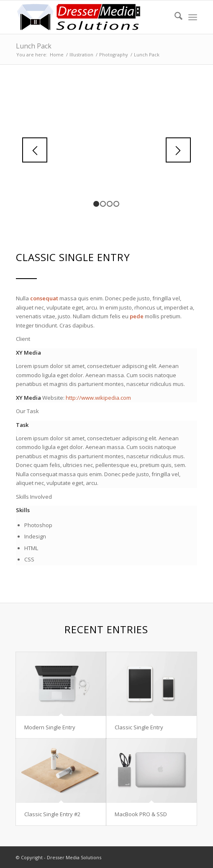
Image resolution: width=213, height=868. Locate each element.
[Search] (174, 17)
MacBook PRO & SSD (141, 814)
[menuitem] (174, 17)
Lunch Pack (34, 46)
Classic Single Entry (139, 727)
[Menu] (193, 17)
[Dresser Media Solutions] (88, 17)
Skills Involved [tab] (34, 497)
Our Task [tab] (27, 411)
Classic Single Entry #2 (52, 814)
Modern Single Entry (50, 727)
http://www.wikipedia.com (98, 398)
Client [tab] (23, 339)
